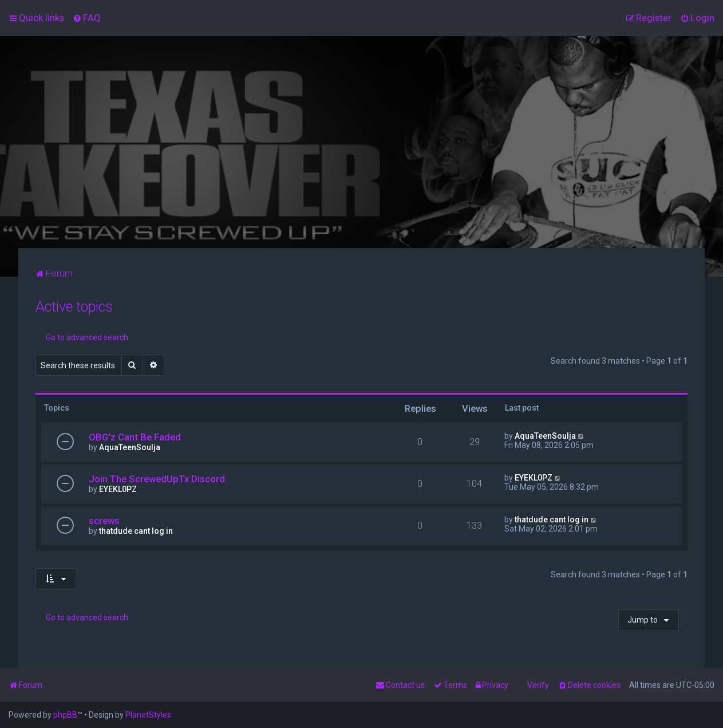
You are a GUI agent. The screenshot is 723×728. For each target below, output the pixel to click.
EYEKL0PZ (118, 489)
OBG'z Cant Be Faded (135, 437)
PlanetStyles (148, 715)
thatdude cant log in (136, 531)
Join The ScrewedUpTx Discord (157, 479)
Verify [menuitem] (538, 685)
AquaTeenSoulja (130, 447)
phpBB (65, 715)
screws (104, 521)
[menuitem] (87, 18)
